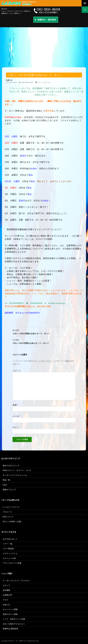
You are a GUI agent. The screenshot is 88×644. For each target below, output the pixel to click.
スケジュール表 (9, 558)
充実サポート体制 (10, 614)
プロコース (7, 512)
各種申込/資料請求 (10, 629)
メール (16, 416)
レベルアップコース (11, 507)
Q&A (5, 485)
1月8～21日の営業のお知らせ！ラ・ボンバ (44, 341)
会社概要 (6, 590)
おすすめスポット (10, 539)
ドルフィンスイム (10, 553)
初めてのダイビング (11, 465)
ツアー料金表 (8, 549)
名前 (15, 405)
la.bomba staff (27, 82)
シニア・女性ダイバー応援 (14, 619)
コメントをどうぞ (44, 82)
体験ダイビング (9, 490)
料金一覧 (6, 480)
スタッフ (6, 585)
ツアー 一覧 (8, 544)
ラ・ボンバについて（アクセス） (17, 580)
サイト (16, 427)
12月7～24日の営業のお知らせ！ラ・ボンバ (44, 332)
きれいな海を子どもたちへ (14, 624)
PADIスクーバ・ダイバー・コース (17, 470)
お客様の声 (7, 595)
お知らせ (9, 80)
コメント (17, 370)
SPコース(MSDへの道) (12, 521)
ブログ (5, 600)
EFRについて (8, 517)
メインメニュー (85, 3)
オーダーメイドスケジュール (15, 475)
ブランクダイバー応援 (12, 563)
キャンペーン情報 (10, 609)
